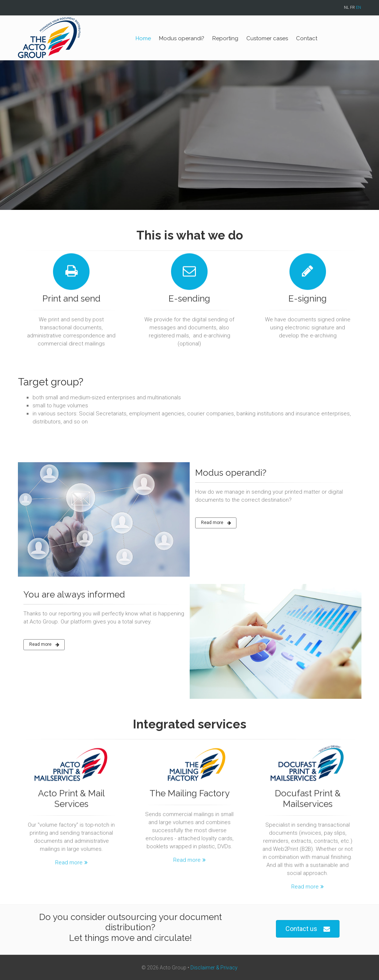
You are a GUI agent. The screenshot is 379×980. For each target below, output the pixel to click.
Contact (307, 38)
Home (143, 38)
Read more (216, 523)
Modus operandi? (182, 38)
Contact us (308, 929)
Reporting (225, 38)
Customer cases (267, 38)
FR (353, 7)
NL (346, 7)
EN (359, 7)
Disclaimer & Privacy (214, 968)
